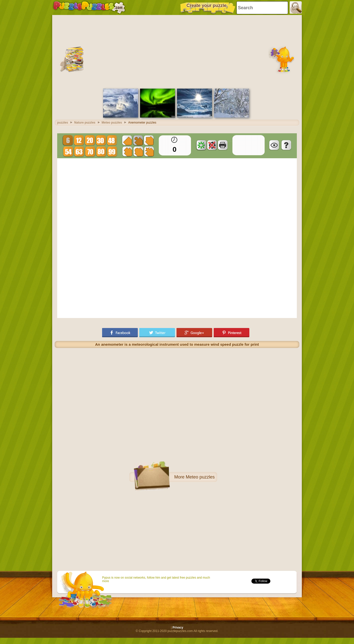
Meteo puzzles (200, 477)
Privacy (178, 628)
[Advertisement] (177, 51)
